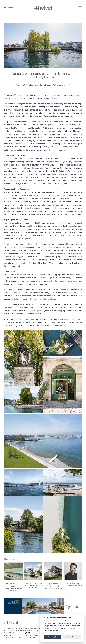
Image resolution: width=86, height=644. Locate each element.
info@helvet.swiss (31, 638)
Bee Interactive (18, 630)
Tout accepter (52, 637)
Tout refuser (72, 637)
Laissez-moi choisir (51, 631)
